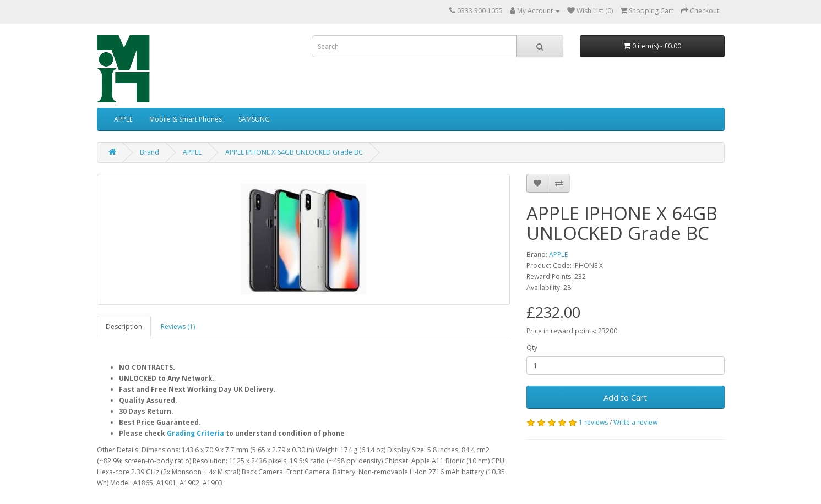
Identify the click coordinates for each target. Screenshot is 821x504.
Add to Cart (625, 397)
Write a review (635, 422)
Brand (149, 152)
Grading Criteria (195, 433)
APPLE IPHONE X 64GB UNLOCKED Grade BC (294, 152)
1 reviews (593, 422)
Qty (532, 347)
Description (124, 327)
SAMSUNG (254, 119)
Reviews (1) (178, 327)
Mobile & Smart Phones (186, 119)
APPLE (123, 119)
